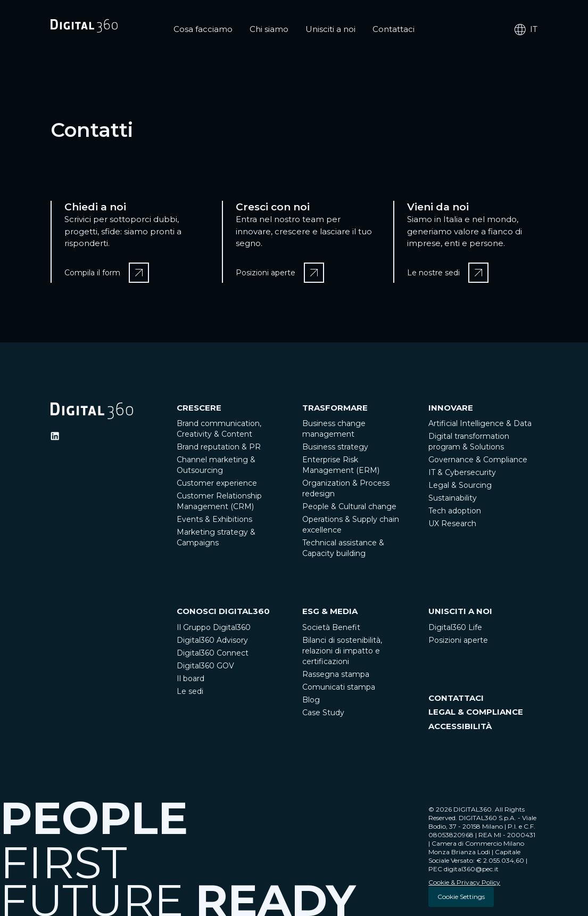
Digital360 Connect (213, 653)
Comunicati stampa (339, 687)
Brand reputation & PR (219, 447)
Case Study (323, 713)
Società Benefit (331, 627)
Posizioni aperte (458, 640)
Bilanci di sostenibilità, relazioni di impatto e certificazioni (342, 651)
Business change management (334, 429)
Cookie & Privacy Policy (464, 882)
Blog (311, 700)
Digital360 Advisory (212, 640)
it (526, 30)
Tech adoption (455, 511)
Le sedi (190, 691)
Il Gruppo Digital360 (214, 627)
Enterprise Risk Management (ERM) (341, 465)
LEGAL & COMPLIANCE (476, 712)
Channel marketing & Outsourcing (216, 465)
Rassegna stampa (336, 674)
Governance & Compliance (478, 460)
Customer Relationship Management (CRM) (219, 501)
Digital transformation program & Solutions (469, 441)
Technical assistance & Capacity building (343, 548)
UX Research (452, 524)
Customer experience (217, 483)
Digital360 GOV (205, 666)
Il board (191, 678)
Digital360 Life (455, 627)
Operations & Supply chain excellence (351, 525)
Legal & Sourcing (460, 485)
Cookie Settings (461, 897)
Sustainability (453, 498)
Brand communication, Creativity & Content (219, 429)
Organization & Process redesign (346, 488)
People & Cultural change (349, 506)
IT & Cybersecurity (462, 472)
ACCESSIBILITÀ (460, 726)
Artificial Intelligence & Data (480, 423)
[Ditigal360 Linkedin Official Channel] (55, 436)
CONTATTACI (456, 698)
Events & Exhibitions (214, 519)
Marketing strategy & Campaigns (216, 537)
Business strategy (335, 447)
